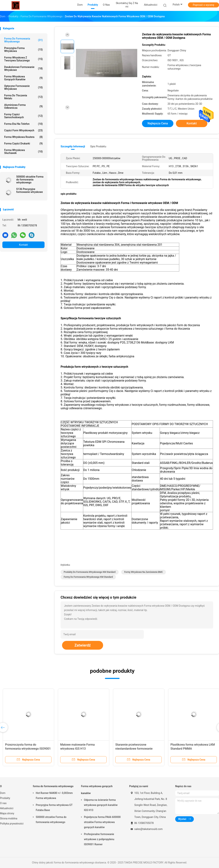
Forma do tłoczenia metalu (23, 97)
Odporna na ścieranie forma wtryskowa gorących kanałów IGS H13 (101, 805)
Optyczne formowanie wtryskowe (23, 87)
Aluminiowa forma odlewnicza (23, 106)
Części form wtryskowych (23, 130)
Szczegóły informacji (73, 146)
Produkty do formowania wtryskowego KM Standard (90, 572)
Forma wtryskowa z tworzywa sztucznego (23, 59)
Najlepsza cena (158, 123)
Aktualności (7, 808)
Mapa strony (7, 813)
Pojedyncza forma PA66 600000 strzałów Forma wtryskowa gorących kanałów (102, 822)
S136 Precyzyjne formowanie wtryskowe (30, 191)
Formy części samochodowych (23, 116)
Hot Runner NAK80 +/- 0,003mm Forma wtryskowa (54, 796)
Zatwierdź (83, 645)
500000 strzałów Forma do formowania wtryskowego (30, 180)
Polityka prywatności (12, 824)
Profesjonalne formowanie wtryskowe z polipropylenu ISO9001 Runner (99, 839)
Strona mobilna (9, 818)
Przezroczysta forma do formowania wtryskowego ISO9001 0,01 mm (28, 749)
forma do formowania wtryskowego (23, 40)
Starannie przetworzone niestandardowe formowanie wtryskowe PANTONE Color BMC (137, 749)
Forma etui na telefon (23, 124)
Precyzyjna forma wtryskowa (23, 50)
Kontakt (23, 245)
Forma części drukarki (23, 144)
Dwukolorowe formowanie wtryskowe (23, 68)
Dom (3, 793)
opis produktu (98, 146)
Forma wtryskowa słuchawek (23, 152)
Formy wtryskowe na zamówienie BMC (144, 572)
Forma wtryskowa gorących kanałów (23, 78)
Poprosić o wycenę (203, 5)
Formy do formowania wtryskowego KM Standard (88, 577)
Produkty (5, 798)
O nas (3, 803)
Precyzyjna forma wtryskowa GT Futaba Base (54, 808)
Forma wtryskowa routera (23, 137)
